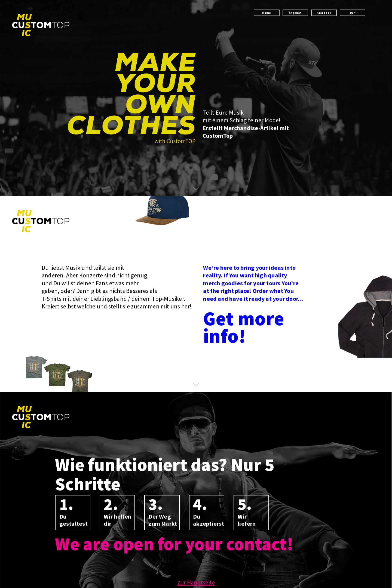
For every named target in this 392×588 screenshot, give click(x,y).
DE (353, 13)
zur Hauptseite (196, 582)
